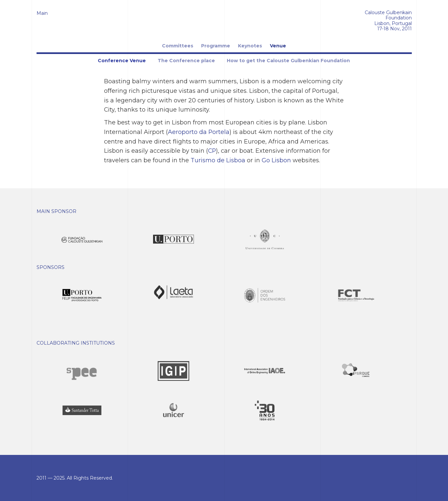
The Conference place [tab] (186, 61)
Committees (178, 46)
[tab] (224, 211)
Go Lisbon (276, 160)
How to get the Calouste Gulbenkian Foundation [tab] (288, 61)
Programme (216, 46)
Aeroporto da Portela (199, 132)
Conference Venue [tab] (122, 61)
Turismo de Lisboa (218, 160)
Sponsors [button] (51, 267)
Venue (278, 46)
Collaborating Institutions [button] (76, 343)
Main (42, 13)
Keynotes (250, 46)
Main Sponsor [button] (56, 211)
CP (212, 151)
